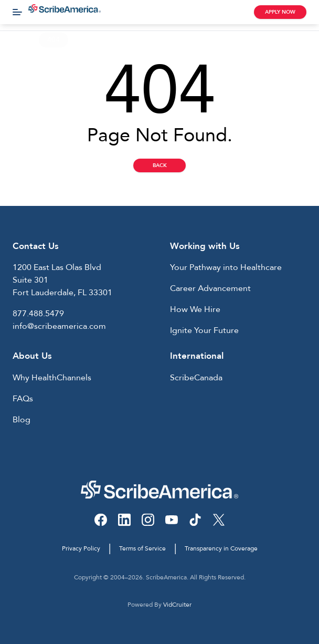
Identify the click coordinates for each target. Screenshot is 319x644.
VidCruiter (177, 605)
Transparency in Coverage (221, 548)
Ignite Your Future (204, 330)
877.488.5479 (38, 314)
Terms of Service (142, 548)
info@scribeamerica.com (59, 326)
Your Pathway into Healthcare (226, 267)
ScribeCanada (196, 378)
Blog (22, 420)
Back (160, 165)
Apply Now (280, 12)
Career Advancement (210, 288)
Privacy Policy (81, 548)
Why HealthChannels (52, 378)
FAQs (23, 399)
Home (18, 40)
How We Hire (195, 309)
